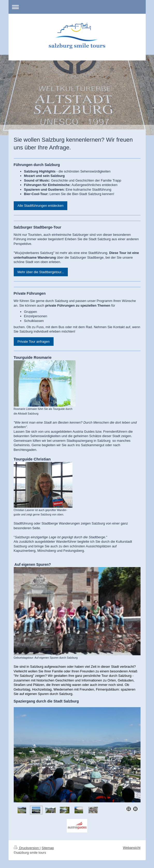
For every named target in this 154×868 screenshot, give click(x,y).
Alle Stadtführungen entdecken (41, 206)
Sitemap (48, 848)
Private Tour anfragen (34, 342)
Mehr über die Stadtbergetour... (41, 272)
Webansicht (132, 848)
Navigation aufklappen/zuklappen (77, 7)
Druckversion (27, 848)
